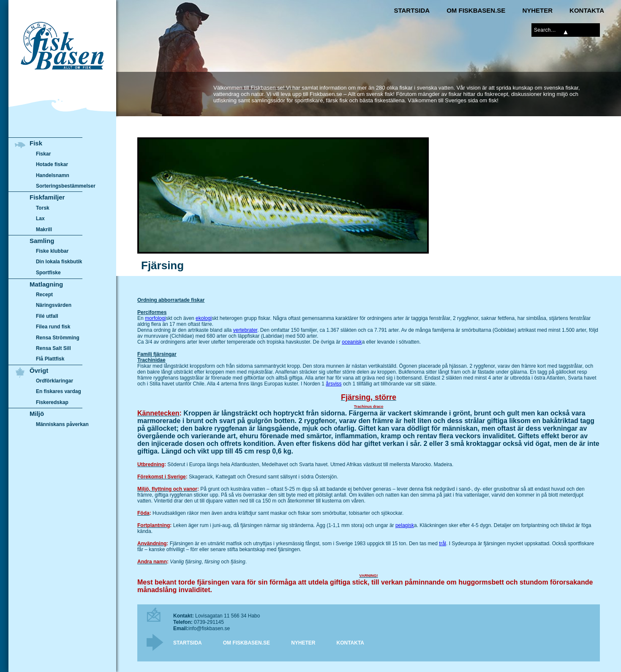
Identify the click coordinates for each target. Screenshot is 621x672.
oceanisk (352, 342)
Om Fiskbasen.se (476, 10)
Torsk (43, 208)
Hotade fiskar (52, 164)
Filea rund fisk (53, 327)
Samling (42, 241)
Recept (44, 295)
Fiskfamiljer (47, 197)
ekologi (204, 318)
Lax (40, 219)
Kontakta (587, 10)
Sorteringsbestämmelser (66, 186)
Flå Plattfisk (50, 359)
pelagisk (405, 525)
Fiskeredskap (52, 402)
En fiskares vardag (59, 392)
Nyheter (537, 10)
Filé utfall (47, 316)
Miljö (37, 414)
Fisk (36, 143)
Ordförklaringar (54, 381)
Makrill (44, 229)
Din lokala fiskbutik (59, 262)
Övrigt (39, 370)
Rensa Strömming (58, 338)
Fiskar (43, 154)
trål (443, 544)
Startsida (412, 10)
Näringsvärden (54, 305)
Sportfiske (48, 273)
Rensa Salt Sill (53, 348)
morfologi (155, 318)
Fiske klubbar (52, 251)
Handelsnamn (53, 175)
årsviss (334, 384)
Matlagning (46, 284)
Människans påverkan (62, 424)
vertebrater (245, 330)
